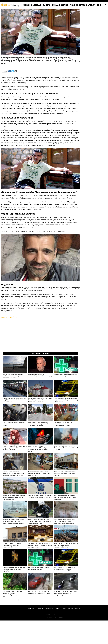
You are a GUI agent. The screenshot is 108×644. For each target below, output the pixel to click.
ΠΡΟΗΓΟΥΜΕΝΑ (7, 624)
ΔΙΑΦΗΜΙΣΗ (11, 1)
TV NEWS (46, 5)
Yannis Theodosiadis (59, 641)
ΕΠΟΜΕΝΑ (15, 624)
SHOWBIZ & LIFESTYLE (32, 5)
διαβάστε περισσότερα (9, 341)
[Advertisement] (40, 86)
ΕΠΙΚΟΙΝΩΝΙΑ (17, 1)
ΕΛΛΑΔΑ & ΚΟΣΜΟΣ (60, 5)
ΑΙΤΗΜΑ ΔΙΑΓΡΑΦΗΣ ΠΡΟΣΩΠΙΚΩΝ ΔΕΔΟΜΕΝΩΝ (68, 632)
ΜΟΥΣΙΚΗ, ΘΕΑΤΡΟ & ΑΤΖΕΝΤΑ (83, 5)
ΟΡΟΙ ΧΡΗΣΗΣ (50, 632)
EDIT (99, 5)
